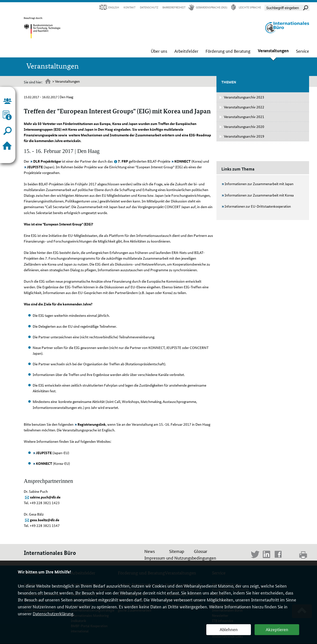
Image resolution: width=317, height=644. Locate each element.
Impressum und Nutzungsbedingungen (180, 558)
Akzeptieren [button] (277, 629)
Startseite (48, 82)
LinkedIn (267, 555)
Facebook (279, 555)
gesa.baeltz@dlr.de (45, 520)
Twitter (255, 555)
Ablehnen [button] (229, 629)
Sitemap (177, 551)
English (114, 7)
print (304, 555)
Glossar (201, 551)
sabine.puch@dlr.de (45, 497)
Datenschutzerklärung (53, 613)
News (150, 551)
